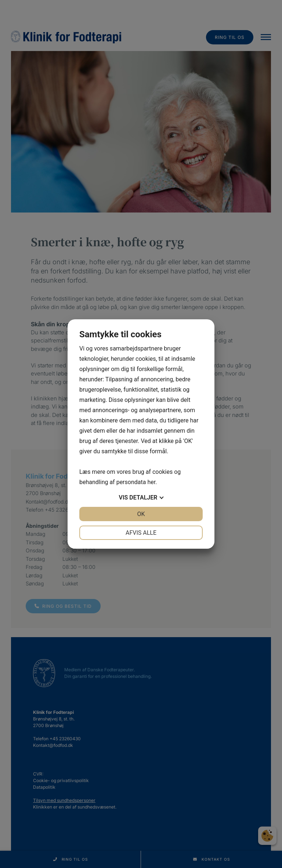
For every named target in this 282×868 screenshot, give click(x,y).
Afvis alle (141, 533)
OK (141, 514)
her (151, 482)
